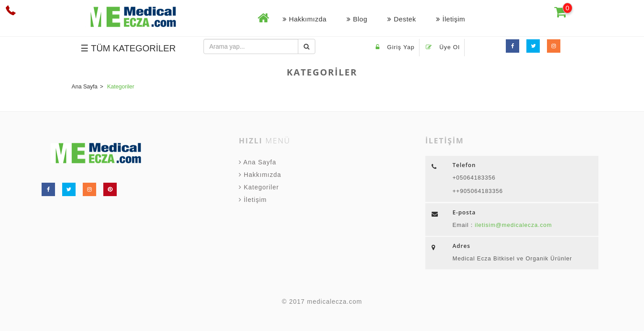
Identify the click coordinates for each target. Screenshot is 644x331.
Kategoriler (259, 187)
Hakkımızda (305, 19)
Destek (402, 19)
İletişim (451, 19)
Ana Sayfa (258, 162)
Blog (357, 19)
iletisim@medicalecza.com (512, 225)
